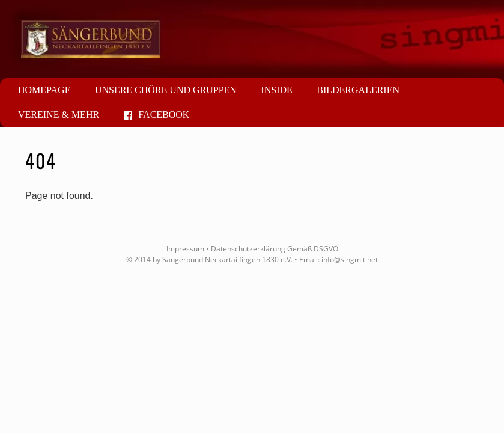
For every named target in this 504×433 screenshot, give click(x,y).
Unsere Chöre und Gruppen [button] (166, 90)
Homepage (44, 90)
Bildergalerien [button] (358, 90)
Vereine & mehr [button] (59, 115)
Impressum (185, 249)
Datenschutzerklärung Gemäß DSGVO (275, 249)
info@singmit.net (350, 259)
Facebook (157, 115)
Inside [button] (276, 90)
